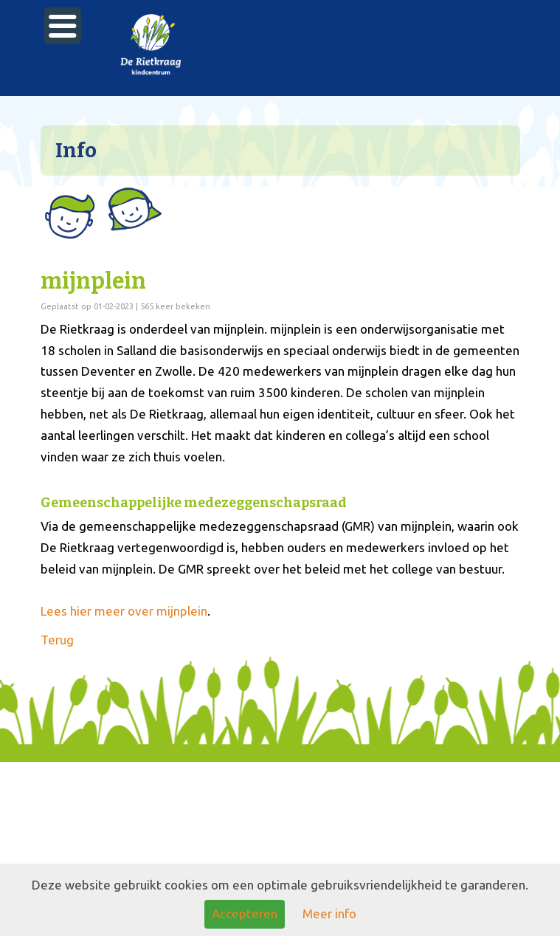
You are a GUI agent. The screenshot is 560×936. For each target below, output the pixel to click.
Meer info (329, 913)
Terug (57, 640)
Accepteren (245, 913)
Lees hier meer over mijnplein (124, 611)
